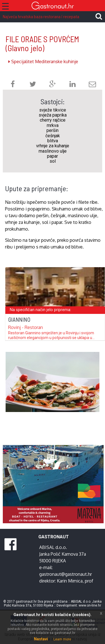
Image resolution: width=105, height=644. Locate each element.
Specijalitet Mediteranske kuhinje (43, 61)
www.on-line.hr (90, 605)
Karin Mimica (70, 581)
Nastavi (41, 639)
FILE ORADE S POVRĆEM (42, 43)
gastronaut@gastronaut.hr (66, 574)
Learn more (62, 639)
